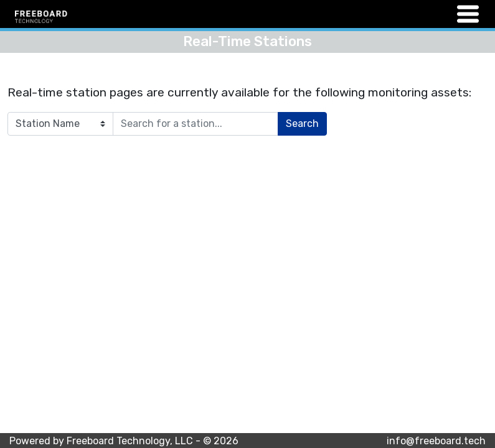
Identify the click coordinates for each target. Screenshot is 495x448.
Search (302, 124)
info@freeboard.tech (436, 441)
